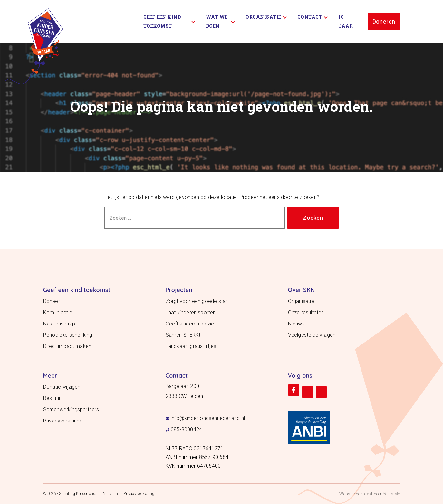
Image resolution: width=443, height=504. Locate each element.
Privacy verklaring (139, 494)
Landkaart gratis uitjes (191, 346)
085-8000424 (186, 429)
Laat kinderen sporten (191, 312)
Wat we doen (220, 21)
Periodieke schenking (68, 335)
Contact (313, 17)
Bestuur (52, 398)
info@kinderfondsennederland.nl (208, 418)
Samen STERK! (183, 335)
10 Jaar (346, 21)
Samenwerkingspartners (71, 409)
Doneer (52, 301)
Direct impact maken (67, 346)
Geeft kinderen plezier (191, 324)
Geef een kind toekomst (169, 21)
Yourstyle (391, 494)
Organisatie (266, 17)
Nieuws (296, 324)
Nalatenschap (59, 324)
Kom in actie (58, 312)
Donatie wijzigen (62, 387)
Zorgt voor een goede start (197, 301)
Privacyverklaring (63, 421)
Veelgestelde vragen (312, 335)
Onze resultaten (306, 312)
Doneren (384, 21)
